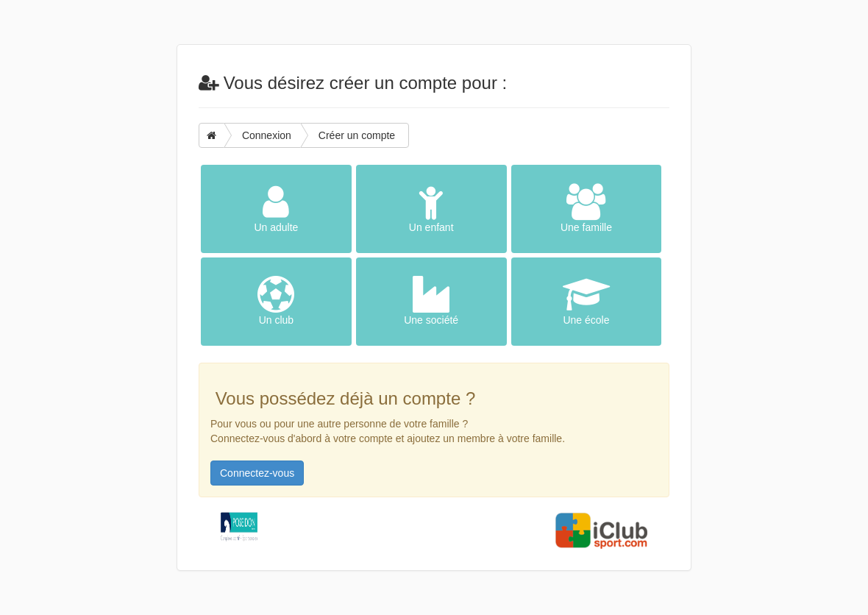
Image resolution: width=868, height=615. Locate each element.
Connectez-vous (257, 473)
